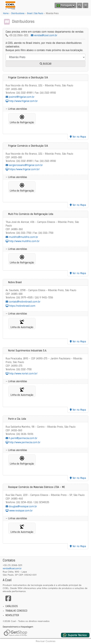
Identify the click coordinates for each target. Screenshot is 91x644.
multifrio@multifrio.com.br (22, 237)
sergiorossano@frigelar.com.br (24, 165)
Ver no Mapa (78, 137)
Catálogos (12, 606)
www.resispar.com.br (19, 511)
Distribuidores (18, 13)
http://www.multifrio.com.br (23, 241)
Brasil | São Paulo (35, 13)
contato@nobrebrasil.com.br (23, 302)
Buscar (46, 64)
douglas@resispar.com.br (21, 506)
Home (6, 13)
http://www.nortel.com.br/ (22, 374)
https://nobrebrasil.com (20, 306)
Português (66, 5)
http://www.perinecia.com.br (23, 442)
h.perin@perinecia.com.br (21, 438)
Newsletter (12, 615)
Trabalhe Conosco (16, 611)
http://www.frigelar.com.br (22, 101)
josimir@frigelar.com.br (20, 97)
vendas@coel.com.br (44, 35)
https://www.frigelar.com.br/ (23, 169)
